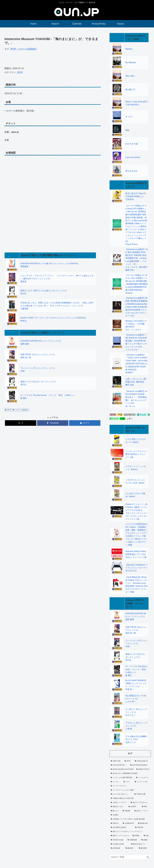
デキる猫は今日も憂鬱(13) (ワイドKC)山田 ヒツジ (136, 739)
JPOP (13, 49)
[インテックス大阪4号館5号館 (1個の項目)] (122, 778)
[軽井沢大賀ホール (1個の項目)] (140, 844)
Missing (129, 49)
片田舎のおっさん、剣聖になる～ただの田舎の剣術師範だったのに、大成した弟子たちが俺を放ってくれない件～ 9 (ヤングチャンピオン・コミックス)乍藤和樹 (57, 306)
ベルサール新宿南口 (27, 49)
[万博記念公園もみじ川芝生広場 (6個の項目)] (130, 798)
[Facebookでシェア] (53, 423)
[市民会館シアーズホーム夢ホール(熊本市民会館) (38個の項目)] (130, 819)
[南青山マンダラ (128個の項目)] (118, 807)
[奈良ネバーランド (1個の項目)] (142, 811)
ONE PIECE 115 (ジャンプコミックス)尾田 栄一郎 (136, 630)
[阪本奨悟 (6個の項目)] (144, 848)
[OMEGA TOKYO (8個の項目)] (143, 769)
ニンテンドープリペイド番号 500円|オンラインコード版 (136, 454)
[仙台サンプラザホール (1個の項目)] (140, 803)
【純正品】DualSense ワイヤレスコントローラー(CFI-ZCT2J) (136, 568)
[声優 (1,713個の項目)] (146, 807)
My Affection (131, 62)
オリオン (129, 117)
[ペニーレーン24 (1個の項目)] (142, 782)
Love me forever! (133, 157)
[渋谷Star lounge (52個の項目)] (118, 840)
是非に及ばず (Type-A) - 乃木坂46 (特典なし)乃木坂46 (136, 196)
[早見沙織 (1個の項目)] (142, 827)
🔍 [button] (148, 857)
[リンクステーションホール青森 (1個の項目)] (130, 790)
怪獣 (127, 130)
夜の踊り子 (130, 90)
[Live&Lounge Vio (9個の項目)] (142, 761)
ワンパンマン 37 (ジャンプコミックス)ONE (136, 644)
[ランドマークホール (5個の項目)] (130, 786)
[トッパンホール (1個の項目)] (143, 778)
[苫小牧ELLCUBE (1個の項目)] (120, 844)
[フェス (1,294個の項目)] (128, 782)
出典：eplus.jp (12, 132)
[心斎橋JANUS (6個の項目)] (129, 823)
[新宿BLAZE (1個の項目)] (144, 823)
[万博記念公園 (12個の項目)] (142, 794)
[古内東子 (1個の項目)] (134, 807)
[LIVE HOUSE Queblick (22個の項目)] (140, 765)
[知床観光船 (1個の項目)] (133, 840)
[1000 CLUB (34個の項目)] (116, 761)
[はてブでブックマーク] (85, 423)
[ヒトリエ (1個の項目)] (116, 782)
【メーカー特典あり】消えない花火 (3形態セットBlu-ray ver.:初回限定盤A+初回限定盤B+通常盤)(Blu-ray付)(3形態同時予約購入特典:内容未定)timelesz (136, 284)
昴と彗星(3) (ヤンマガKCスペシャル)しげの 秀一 (136, 699)
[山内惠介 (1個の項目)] (130, 815)
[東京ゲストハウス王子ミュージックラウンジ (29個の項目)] (130, 832)
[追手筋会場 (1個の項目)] (117, 848)
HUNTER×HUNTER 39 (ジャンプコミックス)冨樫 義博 (136, 616)
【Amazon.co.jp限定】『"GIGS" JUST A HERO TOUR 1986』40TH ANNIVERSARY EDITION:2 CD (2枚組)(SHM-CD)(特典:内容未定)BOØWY (136, 364)
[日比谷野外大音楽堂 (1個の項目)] (122, 827)
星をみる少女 (131, 171)
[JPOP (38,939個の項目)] (128, 761)
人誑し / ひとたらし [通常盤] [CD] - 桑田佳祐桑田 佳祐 (136, 382)
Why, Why (130, 76)
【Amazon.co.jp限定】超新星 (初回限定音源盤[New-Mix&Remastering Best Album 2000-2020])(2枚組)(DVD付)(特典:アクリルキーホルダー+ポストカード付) (136, 307)
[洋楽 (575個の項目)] (147, 836)
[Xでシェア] (21, 423)
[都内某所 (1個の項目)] (131, 848)
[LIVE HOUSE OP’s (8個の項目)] (119, 765)
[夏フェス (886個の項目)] (115, 811)
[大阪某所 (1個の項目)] (127, 811)
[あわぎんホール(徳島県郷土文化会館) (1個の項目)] (130, 773)
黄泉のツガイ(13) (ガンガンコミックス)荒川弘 (136, 657)
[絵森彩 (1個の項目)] (145, 840)
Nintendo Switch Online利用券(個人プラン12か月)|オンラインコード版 (136, 554)
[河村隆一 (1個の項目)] (137, 836)
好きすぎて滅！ (132, 144)
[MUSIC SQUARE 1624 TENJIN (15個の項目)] (122, 769)
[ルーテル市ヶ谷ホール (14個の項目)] (121, 794)
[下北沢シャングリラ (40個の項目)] (119, 803)
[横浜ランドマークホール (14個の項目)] (120, 836)
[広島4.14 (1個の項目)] (115, 823)
